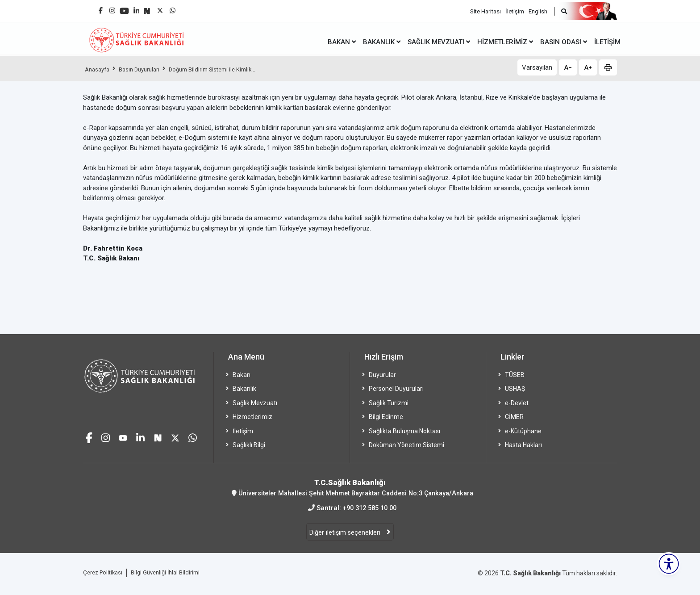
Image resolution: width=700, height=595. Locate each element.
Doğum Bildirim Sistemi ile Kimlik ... (226, 69)
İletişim (515, 9)
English (538, 9)
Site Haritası (485, 9)
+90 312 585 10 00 (370, 508)
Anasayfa (99, 69)
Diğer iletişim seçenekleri (346, 533)
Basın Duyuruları (145, 69)
